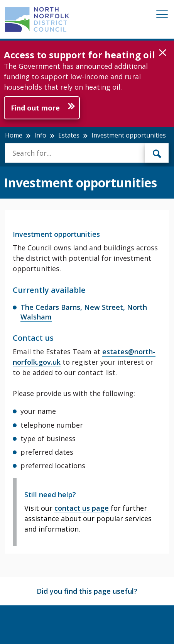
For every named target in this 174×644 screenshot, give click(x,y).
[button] (163, 53)
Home (14, 135)
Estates (69, 135)
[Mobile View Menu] (162, 16)
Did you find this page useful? (87, 591)
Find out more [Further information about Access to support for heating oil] (35, 108)
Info (40, 135)
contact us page (82, 508)
